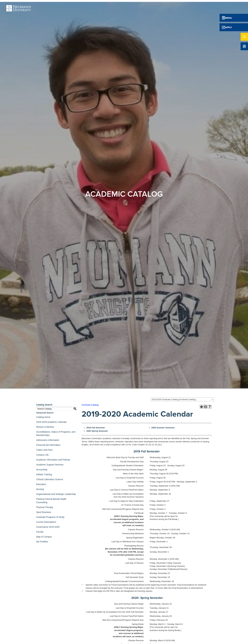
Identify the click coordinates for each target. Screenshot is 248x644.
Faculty (40, 532)
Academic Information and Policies (53, 460)
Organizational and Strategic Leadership (56, 494)
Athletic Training (44, 474)
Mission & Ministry (45, 427)
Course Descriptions (46, 522)
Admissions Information (48, 440)
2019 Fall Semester (96, 428)
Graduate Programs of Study (50, 517)
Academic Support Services (50, 465)
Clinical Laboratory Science (50, 479)
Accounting (42, 470)
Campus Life (42, 455)
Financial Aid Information (48, 445)
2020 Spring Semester (97, 431)
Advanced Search (45, 413)
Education (41, 484)
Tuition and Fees (44, 450)
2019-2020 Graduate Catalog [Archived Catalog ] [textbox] (174, 399)
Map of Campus (44, 537)
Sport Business (44, 512)
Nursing (40, 489)
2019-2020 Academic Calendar (51, 422)
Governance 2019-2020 (48, 527)
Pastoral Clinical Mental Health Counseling (51, 501)
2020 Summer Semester (163, 428)
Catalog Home (43, 417)
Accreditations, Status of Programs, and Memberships (56, 433)
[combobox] (182, 399)
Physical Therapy (45, 507)
